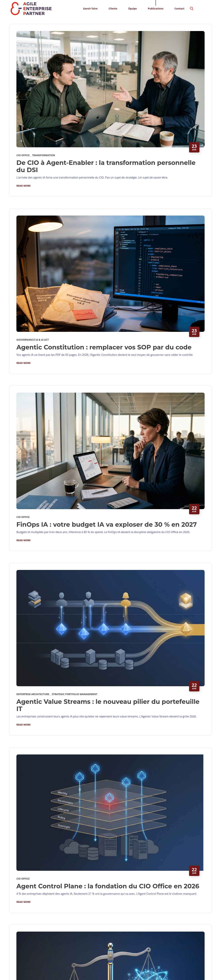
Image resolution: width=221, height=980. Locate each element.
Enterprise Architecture (33, 694)
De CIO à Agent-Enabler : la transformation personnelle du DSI (106, 166)
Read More (23, 186)
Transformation (44, 155)
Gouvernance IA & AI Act (33, 340)
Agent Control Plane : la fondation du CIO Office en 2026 (108, 886)
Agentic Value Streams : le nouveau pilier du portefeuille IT (108, 705)
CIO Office (23, 155)
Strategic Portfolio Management (75, 694)
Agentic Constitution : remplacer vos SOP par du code (104, 347)
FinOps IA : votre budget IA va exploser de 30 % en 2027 (107, 524)
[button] (192, 9)
